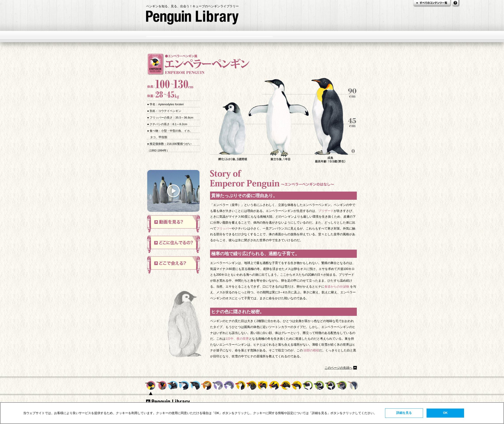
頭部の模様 (311, 350)
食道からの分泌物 (337, 286)
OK (445, 413)
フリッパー (224, 228)
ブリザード (326, 211)
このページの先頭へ (339, 368)
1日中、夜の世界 (237, 339)
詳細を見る (404, 413)
